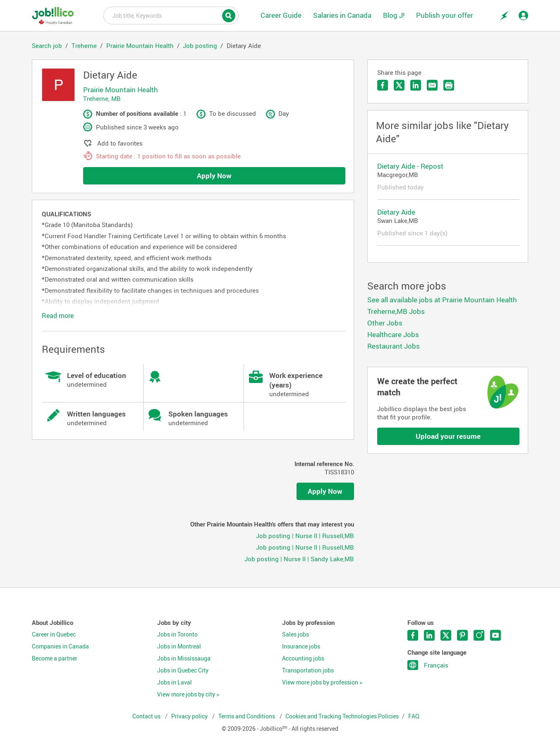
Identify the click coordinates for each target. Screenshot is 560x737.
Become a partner (55, 658)
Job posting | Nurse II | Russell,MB (305, 536)
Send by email (432, 85)
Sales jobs (296, 634)
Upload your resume (448, 436)
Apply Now (214, 176)
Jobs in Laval (175, 682)
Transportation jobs (308, 670)
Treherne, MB (102, 98)
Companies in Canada (60, 646)
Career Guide (281, 15)
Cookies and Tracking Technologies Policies (342, 716)
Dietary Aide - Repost (410, 166)
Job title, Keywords (171, 15)
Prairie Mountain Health (121, 90)
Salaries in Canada (342, 15)
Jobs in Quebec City (183, 670)
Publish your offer (445, 15)
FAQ (414, 716)
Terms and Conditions (247, 716)
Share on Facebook (383, 85)
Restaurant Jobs (394, 346)
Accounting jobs (303, 658)
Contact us (147, 716)
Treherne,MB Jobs (396, 311)
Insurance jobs (301, 646)
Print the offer (449, 85)
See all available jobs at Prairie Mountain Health (442, 300)
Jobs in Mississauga (184, 658)
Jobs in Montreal (179, 646)
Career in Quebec (54, 634)
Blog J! (394, 15)
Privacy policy (190, 716)
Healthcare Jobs (393, 334)
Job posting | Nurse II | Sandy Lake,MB (299, 559)
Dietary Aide (396, 212)
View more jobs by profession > (322, 682)
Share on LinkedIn (416, 85)
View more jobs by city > (188, 694)
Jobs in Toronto (177, 634)
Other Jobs (385, 323)
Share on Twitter (399, 85)
